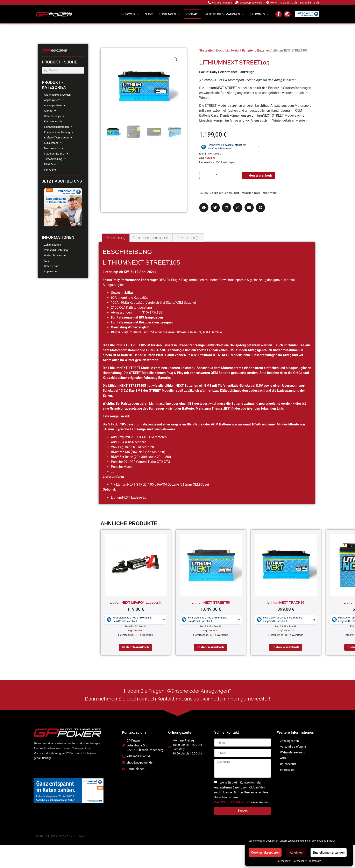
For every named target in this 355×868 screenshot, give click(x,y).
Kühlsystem (53, 143)
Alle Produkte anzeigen (57, 95)
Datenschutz (284, 861)
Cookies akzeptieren (265, 853)
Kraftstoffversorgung (58, 138)
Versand (210, 158)
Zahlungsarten (52, 245)
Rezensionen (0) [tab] (188, 238)
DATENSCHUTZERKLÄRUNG (232, 802)
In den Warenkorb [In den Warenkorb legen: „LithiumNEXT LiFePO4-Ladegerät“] (136, 647)
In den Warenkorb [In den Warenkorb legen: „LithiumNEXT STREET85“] (211, 647)
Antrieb (50, 111)
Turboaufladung (55, 159)
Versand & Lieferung (56, 250)
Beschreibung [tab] (116, 238)
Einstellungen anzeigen (329, 853)
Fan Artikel (50, 170)
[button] (176, 59)
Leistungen (169, 14)
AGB (47, 261)
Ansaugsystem (55, 105)
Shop (149, 14)
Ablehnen (296, 853)
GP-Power (130, 14)
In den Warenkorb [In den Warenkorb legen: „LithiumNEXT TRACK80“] (286, 647)
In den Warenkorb (259, 175)
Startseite (206, 50)
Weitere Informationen (224, 14)
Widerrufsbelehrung (56, 255)
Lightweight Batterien (58, 127)
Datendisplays (54, 116)
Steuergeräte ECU (56, 154)
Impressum (315, 861)
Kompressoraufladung (59, 132)
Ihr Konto (259, 14)
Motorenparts (54, 148)
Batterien (263, 50)
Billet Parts (50, 164)
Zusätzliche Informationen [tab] (151, 238)
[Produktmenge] (218, 176)
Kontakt (192, 14)
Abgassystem (54, 100)
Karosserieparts (53, 121)
